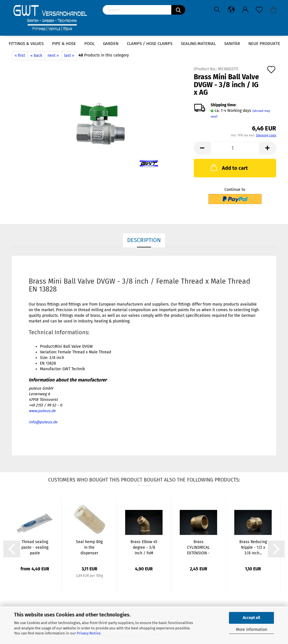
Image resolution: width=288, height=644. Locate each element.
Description (144, 240)
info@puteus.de (43, 422)
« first (20, 56)
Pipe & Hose (64, 44)
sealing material (198, 44)
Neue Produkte (264, 44)
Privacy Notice (89, 633)
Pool (89, 44)
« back (36, 56)
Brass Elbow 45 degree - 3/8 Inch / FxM (144, 547)
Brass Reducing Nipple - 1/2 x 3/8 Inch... (253, 547)
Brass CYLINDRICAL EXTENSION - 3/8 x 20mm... (198, 548)
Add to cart (229, 167)
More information (252, 630)
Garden (111, 44)
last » (69, 56)
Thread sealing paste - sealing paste (35, 547)
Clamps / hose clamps (150, 44)
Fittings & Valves (26, 44)
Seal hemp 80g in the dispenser (89, 547)
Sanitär (232, 44)
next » (53, 56)
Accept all (251, 618)
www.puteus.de (42, 411)
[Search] (178, 10)
